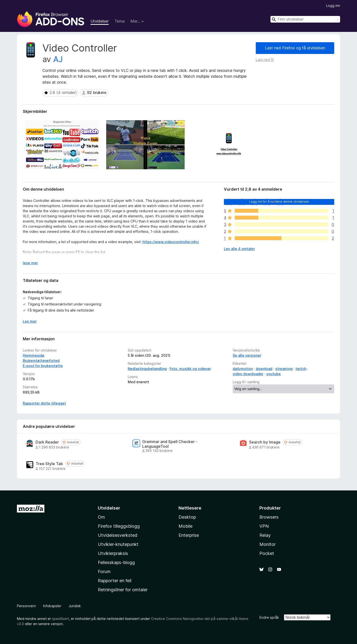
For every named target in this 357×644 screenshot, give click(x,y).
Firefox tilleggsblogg (119, 526)
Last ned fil (265, 59)
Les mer (30, 321)
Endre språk (269, 617)
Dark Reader (47, 442)
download (264, 369)
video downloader (248, 374)
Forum (104, 572)
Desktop (187, 517)
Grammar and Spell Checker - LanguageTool (170, 444)
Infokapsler (52, 606)
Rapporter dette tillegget (44, 403)
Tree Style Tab (49, 464)
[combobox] (305, 19)
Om (101, 517)
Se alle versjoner (247, 355)
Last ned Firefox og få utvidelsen (295, 48)
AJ (58, 59)
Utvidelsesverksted (118, 535)
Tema (120, 21)
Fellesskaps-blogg (116, 562)
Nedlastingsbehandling (147, 369)
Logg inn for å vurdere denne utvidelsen (279, 202)
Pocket (267, 553)
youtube (274, 374)
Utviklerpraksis (113, 553)
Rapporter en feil (115, 581)
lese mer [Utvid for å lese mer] (30, 263)
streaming (284, 369)
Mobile (185, 526)
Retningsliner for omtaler (123, 590)
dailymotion (243, 369)
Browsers (269, 517)
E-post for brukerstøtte (43, 366)
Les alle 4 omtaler (239, 249)
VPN (264, 526)
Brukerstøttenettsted (41, 361)
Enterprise (189, 535)
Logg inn (333, 6)
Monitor (268, 544)
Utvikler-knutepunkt (118, 544)
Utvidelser (100, 21)
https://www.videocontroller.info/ (171, 242)
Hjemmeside (34, 355)
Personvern (26, 606)
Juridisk (75, 606)
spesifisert (60, 619)
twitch (301, 369)
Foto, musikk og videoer (190, 369)
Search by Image (265, 442)
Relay (265, 535)
